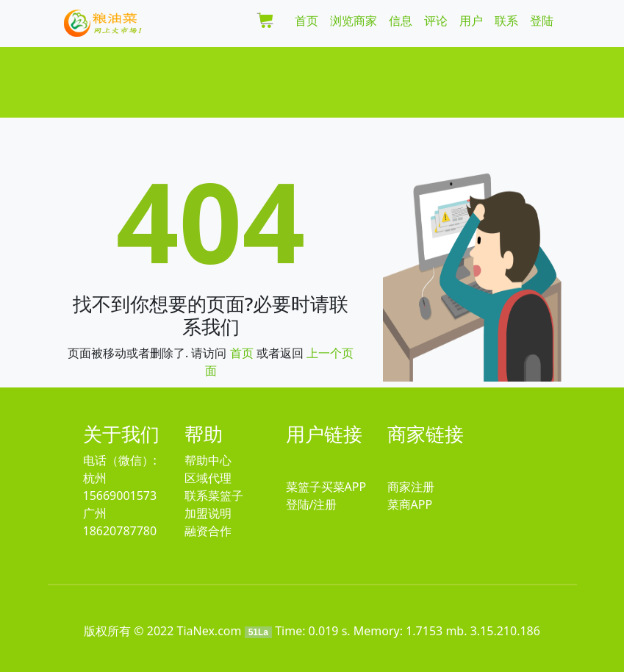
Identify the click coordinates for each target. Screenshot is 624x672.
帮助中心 (208, 460)
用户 (471, 21)
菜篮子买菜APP (326, 487)
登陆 (542, 21)
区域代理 (208, 478)
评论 (436, 21)
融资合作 (208, 531)
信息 (401, 21)
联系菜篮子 (214, 496)
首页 (306, 21)
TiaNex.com (209, 631)
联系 (506, 21)
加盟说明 (208, 513)
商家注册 (411, 487)
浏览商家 (354, 21)
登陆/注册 (312, 504)
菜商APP (410, 504)
